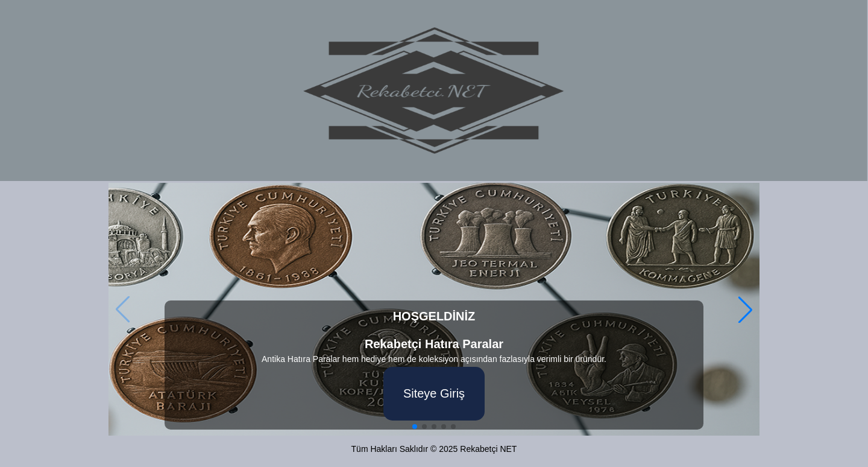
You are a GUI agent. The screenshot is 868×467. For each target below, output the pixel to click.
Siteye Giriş (434, 393)
